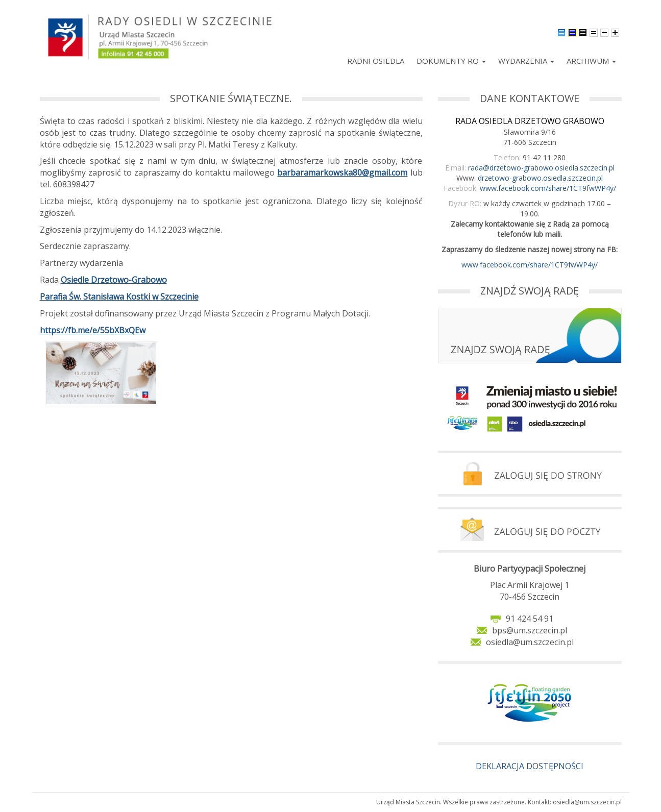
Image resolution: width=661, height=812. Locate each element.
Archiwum (591, 61)
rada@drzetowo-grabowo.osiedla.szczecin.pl (541, 168)
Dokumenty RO (451, 61)
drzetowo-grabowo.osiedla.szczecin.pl (540, 178)
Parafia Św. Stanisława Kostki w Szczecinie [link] (119, 297)
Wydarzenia (526, 61)
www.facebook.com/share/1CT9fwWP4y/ (548, 188)
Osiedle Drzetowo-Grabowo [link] (114, 280)
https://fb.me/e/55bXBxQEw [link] (93, 330)
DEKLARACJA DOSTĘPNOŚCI (530, 766)
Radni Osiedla (376, 61)
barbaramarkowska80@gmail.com (342, 173)
